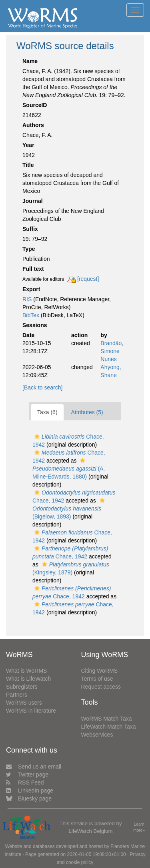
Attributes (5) (87, 412)
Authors (33, 125)
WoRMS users (24, 703)
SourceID (35, 105)
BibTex (31, 315)
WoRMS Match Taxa (107, 719)
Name (30, 61)
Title (28, 165)
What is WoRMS (26, 671)
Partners (17, 695)
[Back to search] (42, 387)
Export (31, 289)
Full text (33, 269)
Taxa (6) (47, 412)
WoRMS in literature (31, 711)
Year (28, 145)
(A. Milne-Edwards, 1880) (69, 469)
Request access (101, 687)
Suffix (30, 229)
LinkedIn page (30, 791)
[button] (37, 437)
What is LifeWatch (28, 679)
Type (29, 249)
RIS (27, 299)
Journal (33, 201)
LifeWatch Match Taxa (109, 727)
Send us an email (34, 767)
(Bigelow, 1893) (70, 509)
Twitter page (27, 775)
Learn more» (139, 827)
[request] (88, 279)
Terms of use (97, 679)
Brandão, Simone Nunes (112, 351)
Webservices (97, 735)
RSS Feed (25, 783)
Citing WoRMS (100, 671)
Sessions (35, 325)
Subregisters (22, 687)
